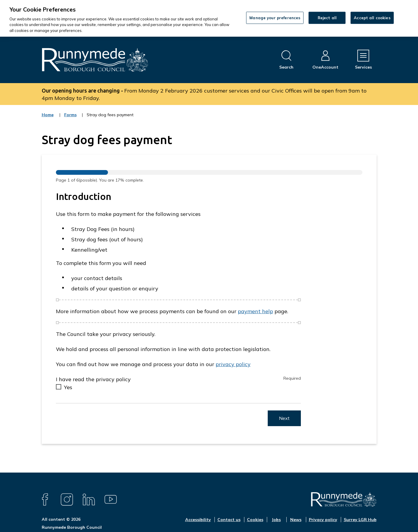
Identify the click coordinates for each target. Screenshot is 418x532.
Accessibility (198, 520)
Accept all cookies (372, 17)
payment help (255, 311)
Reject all (327, 17)
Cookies (255, 520)
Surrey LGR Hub (360, 520)
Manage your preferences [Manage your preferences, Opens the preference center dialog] (275, 17)
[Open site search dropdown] (286, 60)
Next (284, 418)
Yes (68, 387)
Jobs (276, 520)
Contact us (229, 520)
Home (48, 115)
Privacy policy (323, 520)
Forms (71, 119)
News (296, 520)
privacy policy (233, 364)
